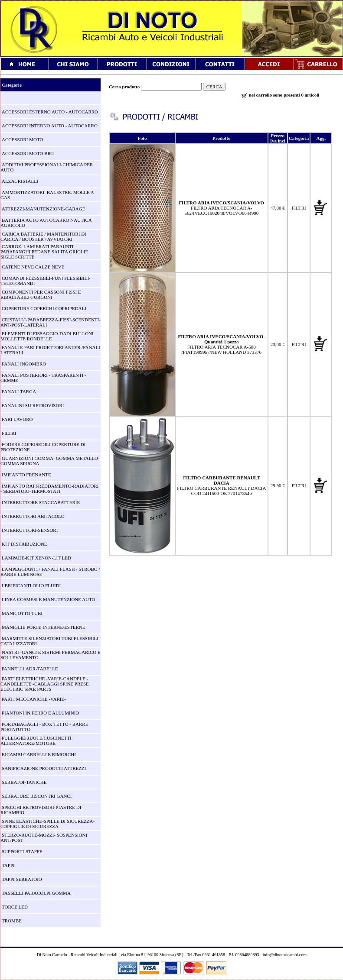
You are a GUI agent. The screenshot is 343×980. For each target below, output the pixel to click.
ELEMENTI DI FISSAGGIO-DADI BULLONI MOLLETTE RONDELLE (47, 336)
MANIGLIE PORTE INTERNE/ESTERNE (43, 627)
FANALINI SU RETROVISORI (33, 405)
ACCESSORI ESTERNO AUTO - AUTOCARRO (50, 112)
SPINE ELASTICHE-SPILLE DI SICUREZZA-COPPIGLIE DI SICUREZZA (47, 824)
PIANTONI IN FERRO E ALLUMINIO (40, 713)
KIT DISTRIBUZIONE (24, 544)
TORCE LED (15, 907)
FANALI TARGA (19, 391)
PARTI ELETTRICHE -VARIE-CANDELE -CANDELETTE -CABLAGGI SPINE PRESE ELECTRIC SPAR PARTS (45, 684)
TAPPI (8, 865)
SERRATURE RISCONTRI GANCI (37, 796)
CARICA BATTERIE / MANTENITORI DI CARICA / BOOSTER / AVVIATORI (43, 236)
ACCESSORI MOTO (22, 139)
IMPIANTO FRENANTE (26, 475)
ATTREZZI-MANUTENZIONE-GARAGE (43, 209)
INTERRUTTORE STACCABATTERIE (41, 502)
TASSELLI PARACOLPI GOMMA (36, 893)
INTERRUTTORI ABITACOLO (33, 516)
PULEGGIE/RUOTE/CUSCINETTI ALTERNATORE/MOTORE (36, 741)
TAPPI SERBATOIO (22, 879)
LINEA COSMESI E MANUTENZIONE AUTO (49, 599)
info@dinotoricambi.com (285, 955)
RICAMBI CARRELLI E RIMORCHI (39, 754)
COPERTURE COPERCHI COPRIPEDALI (44, 308)
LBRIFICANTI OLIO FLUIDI (31, 585)
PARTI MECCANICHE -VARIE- (34, 699)
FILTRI (9, 433)
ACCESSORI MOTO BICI (28, 153)
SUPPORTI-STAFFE (22, 851)
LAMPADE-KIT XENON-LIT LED (36, 558)
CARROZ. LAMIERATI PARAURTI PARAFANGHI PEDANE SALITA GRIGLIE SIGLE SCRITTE (44, 252)
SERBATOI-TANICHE (24, 782)
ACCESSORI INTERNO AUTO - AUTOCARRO (50, 126)
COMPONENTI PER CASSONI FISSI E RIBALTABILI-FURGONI (41, 294)
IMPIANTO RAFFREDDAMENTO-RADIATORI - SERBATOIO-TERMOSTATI (49, 488)
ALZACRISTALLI (20, 181)
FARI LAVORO (17, 419)
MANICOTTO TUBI (22, 613)
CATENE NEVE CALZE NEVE (33, 267)
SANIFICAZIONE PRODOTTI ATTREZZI (44, 768)
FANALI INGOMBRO (24, 364)
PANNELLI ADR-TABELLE (30, 669)
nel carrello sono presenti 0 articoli (280, 95)
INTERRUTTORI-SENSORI (30, 530)
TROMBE (12, 921)
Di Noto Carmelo (52, 955)
